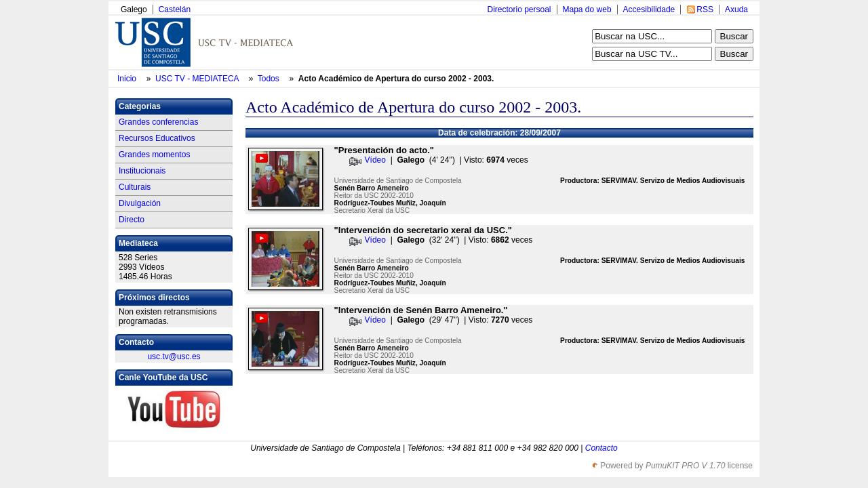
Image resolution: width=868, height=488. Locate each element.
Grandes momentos (154, 155)
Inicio (128, 79)
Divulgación (140, 203)
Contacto (601, 448)
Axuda (736, 9)
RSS (705, 9)
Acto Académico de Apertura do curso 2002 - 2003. (396, 79)
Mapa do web (587, 9)
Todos (270, 79)
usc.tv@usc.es (174, 357)
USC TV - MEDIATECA (198, 79)
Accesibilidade (649, 9)
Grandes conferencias (158, 122)
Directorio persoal (519, 9)
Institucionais (142, 171)
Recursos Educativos (157, 138)
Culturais (135, 187)
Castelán (175, 9)
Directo (132, 220)
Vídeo (375, 160)
